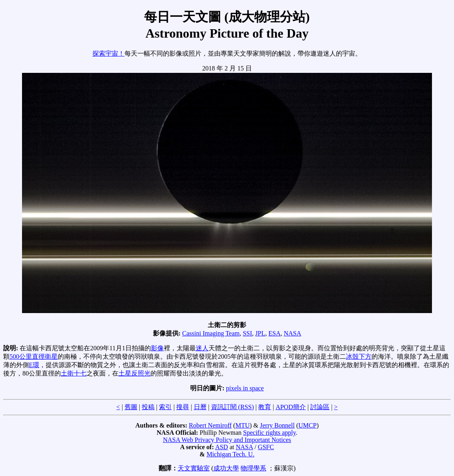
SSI (247, 333)
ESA (275, 333)
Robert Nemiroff (210, 425)
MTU (243, 425)
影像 (157, 348)
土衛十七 (74, 373)
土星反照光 (135, 373)
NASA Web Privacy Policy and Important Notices (227, 440)
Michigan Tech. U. (230, 454)
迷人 (202, 348)
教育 (265, 407)
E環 (34, 365)
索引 (165, 407)
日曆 (200, 407)
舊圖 (131, 407)
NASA (293, 333)
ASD (221, 447)
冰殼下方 (359, 356)
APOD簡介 (291, 407)
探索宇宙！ (108, 53)
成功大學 (226, 468)
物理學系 (253, 468)
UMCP (307, 425)
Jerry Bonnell (277, 425)
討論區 (320, 407)
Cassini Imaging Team (211, 333)
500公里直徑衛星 (34, 356)
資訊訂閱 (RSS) (232, 407)
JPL (260, 333)
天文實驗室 (194, 468)
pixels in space (245, 388)
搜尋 (183, 407)
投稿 (148, 407)
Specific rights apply (269, 433)
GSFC (266, 447)
